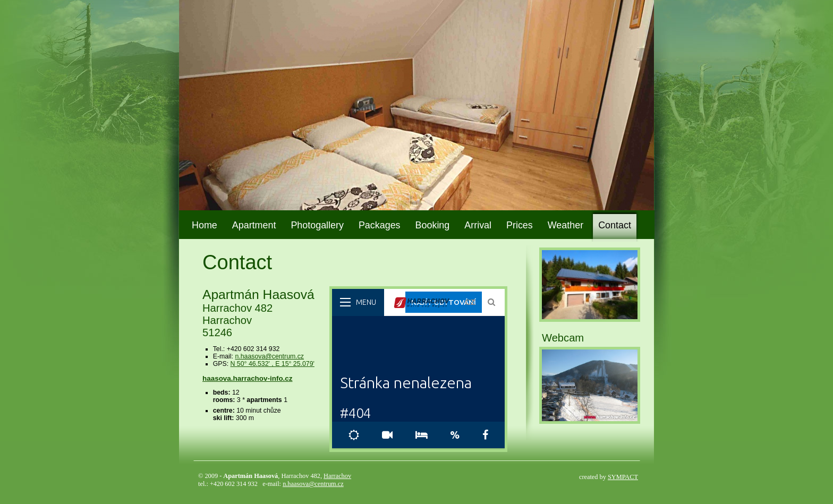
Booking (433, 225)
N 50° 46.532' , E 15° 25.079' (273, 364)
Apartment (254, 225)
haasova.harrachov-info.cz (248, 378)
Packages (380, 225)
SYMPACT (623, 477)
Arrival (478, 225)
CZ (606, 13)
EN (621, 13)
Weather (566, 225)
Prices (520, 225)
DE (636, 13)
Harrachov (337, 476)
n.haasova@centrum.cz (269, 356)
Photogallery (317, 225)
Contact (615, 225)
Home (205, 225)
